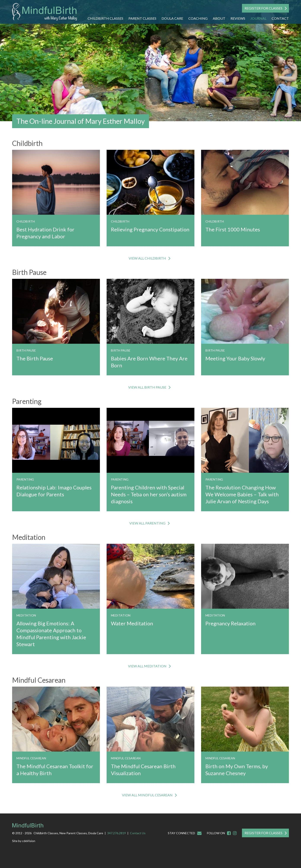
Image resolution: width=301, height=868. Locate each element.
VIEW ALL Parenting (147, 523)
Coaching (198, 18)
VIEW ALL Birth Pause (147, 387)
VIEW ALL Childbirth (147, 258)
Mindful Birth (45, 12)
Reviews (238, 18)
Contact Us (138, 833)
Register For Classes (263, 8)
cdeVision (29, 841)
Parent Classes (142, 18)
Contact (280, 18)
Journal (258, 18)
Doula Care (172, 18)
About (219, 18)
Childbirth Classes (105, 18)
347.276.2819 (117, 833)
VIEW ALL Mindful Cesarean (147, 795)
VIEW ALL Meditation (147, 666)
